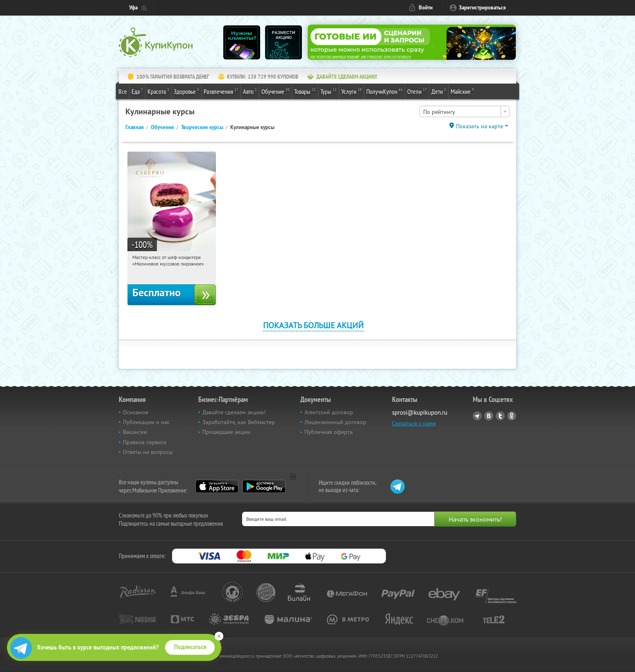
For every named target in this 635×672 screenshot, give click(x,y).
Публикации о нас (146, 422)
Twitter (500, 416)
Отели (417, 91)
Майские (462, 91)
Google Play (264, 486)
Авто (250, 91)
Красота (158, 91)
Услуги (352, 91)
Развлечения (221, 91)
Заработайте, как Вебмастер (239, 422)
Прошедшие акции (226, 432)
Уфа (133, 8)
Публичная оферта (329, 432)
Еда (137, 91)
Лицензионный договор (335, 422)
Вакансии (135, 432)
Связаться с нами (414, 423)
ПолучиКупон (384, 91)
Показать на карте (480, 126)
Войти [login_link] (426, 8)
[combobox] (465, 111)
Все (123, 91)
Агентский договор (329, 412)
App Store (217, 486)
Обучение (276, 91)
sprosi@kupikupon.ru (420, 412)
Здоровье (186, 91)
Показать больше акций (313, 325)
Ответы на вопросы (148, 452)
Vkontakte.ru (489, 416)
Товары (305, 91)
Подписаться (190, 647)
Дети (439, 91)
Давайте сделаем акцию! (234, 412)
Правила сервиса (145, 442)
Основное (136, 412)
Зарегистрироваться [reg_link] (482, 8)
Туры (329, 91)
